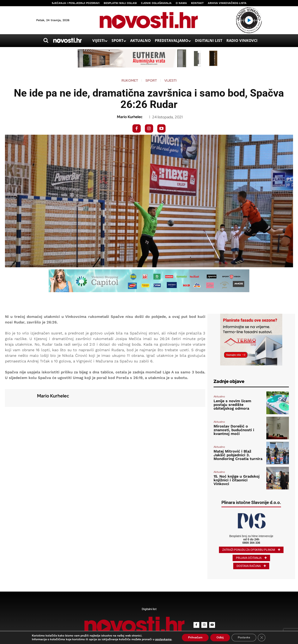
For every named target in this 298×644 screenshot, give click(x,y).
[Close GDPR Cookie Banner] (262, 638)
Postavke (244, 637)
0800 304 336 (251, 543)
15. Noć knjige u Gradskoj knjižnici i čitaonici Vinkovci (237, 480)
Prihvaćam (195, 637)
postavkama (163, 639)
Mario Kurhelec (130, 117)
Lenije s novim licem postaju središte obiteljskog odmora (232, 405)
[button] (46, 40)
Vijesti (170, 81)
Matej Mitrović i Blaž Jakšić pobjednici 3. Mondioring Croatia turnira (238, 455)
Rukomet (130, 81)
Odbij (220, 637)
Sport (151, 81)
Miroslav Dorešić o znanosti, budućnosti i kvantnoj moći (234, 430)
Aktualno (219, 396)
